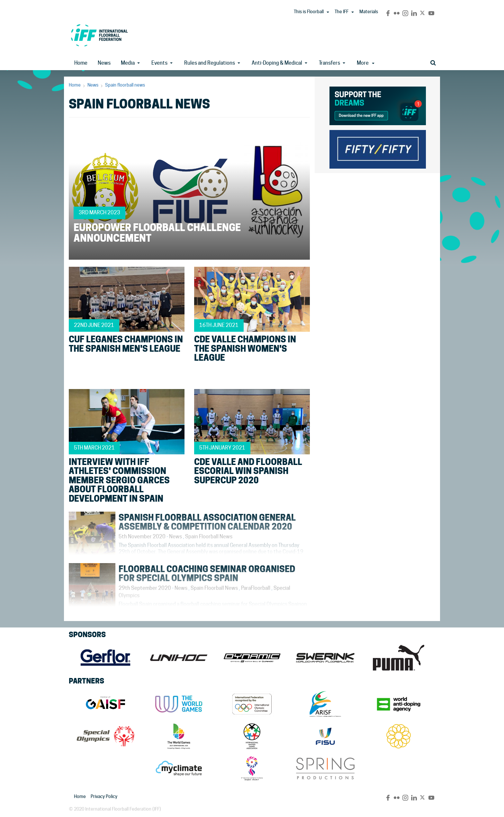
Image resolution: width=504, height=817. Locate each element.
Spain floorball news (125, 85)
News (104, 63)
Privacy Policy (104, 796)
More (366, 63)
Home (81, 63)
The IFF (342, 12)
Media (128, 63)
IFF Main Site (99, 35)
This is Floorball (309, 12)
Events (159, 63)
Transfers (329, 63)
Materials (369, 12)
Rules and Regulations (210, 63)
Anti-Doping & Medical (277, 63)
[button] (328, 12)
